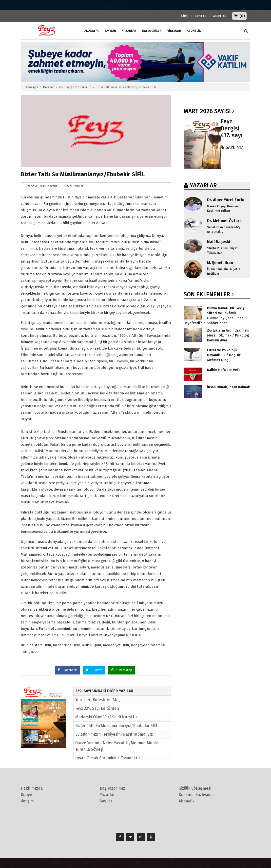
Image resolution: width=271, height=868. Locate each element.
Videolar (174, 31)
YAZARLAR (203, 185)
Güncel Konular (73, 186)
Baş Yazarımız (112, 788)
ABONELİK (194, 31)
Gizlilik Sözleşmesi (195, 788)
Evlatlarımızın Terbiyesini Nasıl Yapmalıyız (114, 734)
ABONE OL (220, 16)
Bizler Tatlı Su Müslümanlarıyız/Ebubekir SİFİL (117, 726)
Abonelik (187, 801)
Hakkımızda (32, 788)
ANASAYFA (91, 31)
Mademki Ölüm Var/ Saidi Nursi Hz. (107, 717)
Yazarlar (129, 31)
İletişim (27, 801)
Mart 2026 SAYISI (207, 111)
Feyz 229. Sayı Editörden (97, 708)
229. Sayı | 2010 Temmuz (75, 87)
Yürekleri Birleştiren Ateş (98, 700)
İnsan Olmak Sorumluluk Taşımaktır (108, 758)
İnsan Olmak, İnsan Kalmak (228, 387)
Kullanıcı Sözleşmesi (197, 795)
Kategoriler (152, 31)
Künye (26, 795)
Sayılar (110, 31)
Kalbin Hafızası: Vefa (224, 370)
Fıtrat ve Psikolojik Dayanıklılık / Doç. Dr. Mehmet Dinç (224, 355)
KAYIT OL (201, 16)
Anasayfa (32, 87)
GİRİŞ (185, 16)
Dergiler (48, 87)
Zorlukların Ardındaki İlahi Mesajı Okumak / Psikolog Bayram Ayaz (228, 335)
